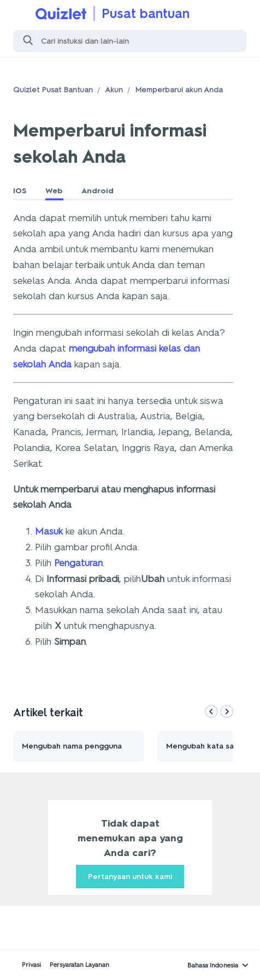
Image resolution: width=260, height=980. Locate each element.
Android (97, 191)
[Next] (227, 711)
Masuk (49, 531)
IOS (20, 191)
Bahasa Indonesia (213, 965)
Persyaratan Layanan (79, 965)
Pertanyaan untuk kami (130, 877)
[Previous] (211, 711)
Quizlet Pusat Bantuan (53, 90)
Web (54, 191)
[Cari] (130, 41)
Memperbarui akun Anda (179, 90)
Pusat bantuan (146, 13)
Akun (114, 90)
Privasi (31, 965)
